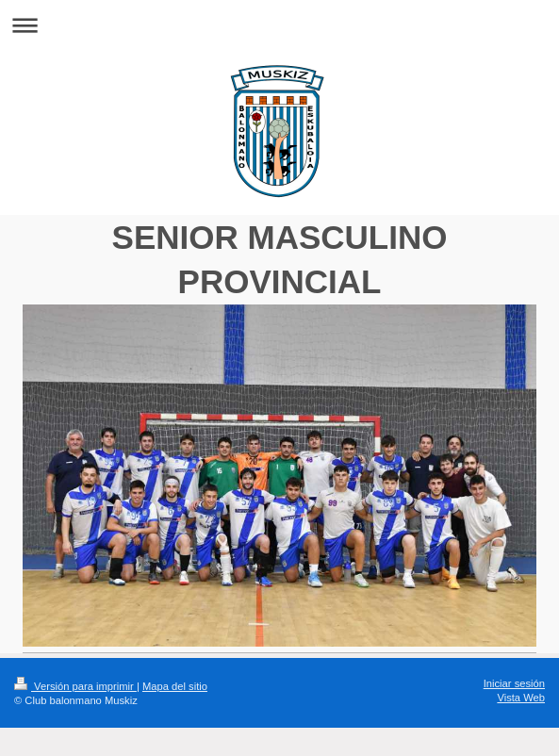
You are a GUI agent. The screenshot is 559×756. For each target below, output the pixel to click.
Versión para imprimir (75, 686)
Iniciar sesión (514, 683)
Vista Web (521, 698)
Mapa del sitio (175, 686)
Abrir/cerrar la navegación (279, 25)
